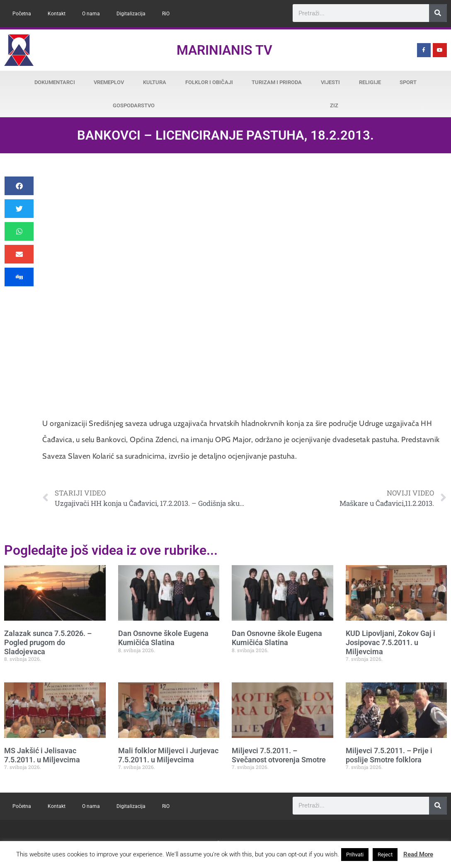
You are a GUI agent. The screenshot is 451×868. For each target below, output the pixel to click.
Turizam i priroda (277, 82)
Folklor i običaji (209, 82)
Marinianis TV (224, 50)
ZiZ (334, 105)
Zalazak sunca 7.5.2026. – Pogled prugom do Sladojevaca (48, 642)
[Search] (438, 13)
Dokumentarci (55, 82)
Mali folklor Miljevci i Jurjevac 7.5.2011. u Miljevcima (168, 755)
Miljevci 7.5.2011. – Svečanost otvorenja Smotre (279, 755)
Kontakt (57, 14)
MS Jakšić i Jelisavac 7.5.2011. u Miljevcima (42, 755)
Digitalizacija (131, 14)
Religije (370, 82)
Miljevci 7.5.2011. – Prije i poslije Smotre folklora (389, 755)
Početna (22, 14)
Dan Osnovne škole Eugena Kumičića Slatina (163, 638)
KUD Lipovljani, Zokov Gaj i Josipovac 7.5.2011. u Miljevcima (390, 642)
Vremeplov (109, 82)
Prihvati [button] (355, 855)
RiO (166, 14)
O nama (91, 14)
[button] (19, 186)
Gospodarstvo (134, 105)
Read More (418, 854)
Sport (408, 82)
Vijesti (330, 82)
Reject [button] (385, 855)
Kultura (155, 82)
